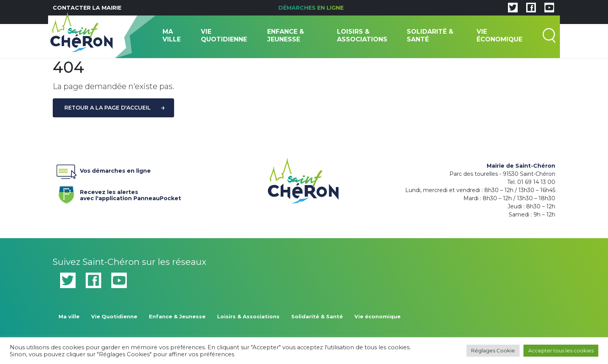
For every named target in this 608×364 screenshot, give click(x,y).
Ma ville (172, 35)
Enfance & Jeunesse (286, 35)
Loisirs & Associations (362, 35)
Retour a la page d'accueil (108, 108)
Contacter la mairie (87, 8)
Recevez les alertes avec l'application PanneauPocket (117, 194)
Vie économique (499, 35)
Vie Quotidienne (224, 35)
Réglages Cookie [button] (493, 350)
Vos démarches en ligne (102, 173)
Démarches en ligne (311, 8)
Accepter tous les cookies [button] (561, 350)
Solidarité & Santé (430, 35)
